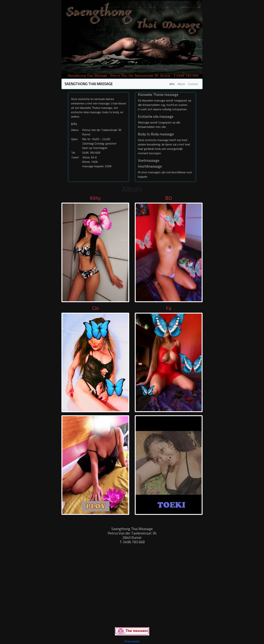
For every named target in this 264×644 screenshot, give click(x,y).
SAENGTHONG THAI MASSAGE (89, 84)
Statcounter (132, 641)
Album (181, 84)
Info (172, 84)
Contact (193, 84)
